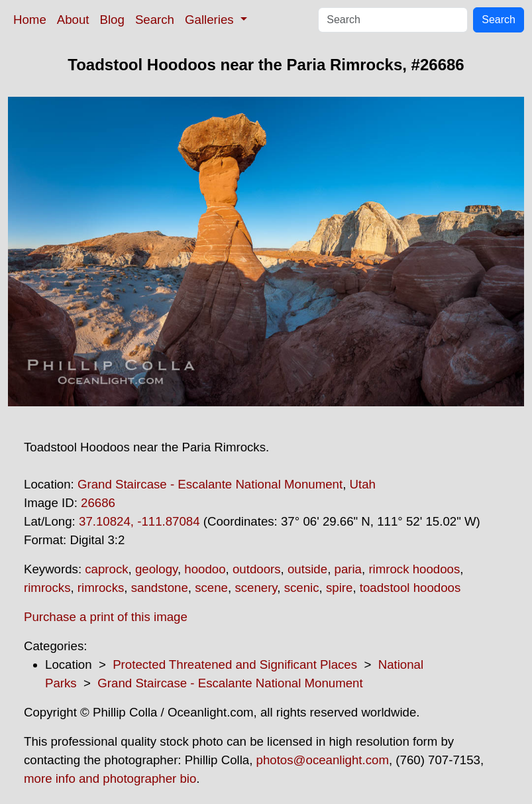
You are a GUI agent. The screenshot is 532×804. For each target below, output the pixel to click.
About (73, 20)
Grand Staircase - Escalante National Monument (210, 484)
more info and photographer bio (110, 778)
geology (156, 569)
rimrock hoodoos (414, 569)
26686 (98, 503)
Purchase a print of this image (106, 617)
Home (30, 20)
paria (348, 569)
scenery (256, 588)
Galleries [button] (211, 20)
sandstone (160, 588)
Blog (112, 20)
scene (211, 588)
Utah (363, 484)
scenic (302, 588)
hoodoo (205, 569)
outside (307, 569)
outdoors (257, 569)
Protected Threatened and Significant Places (235, 664)
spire (339, 588)
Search (155, 20)
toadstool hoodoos (410, 588)
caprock (106, 569)
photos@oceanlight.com (323, 760)
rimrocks (47, 588)
